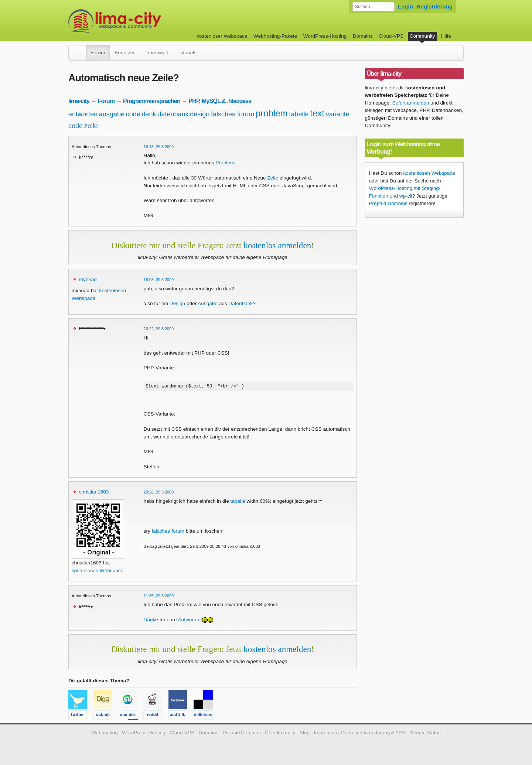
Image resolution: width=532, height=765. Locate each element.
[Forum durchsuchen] (374, 7)
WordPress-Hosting (325, 36)
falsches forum (233, 114)
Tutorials (187, 53)
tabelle (299, 114)
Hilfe (446, 36)
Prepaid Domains (388, 203)
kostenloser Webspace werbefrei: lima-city (142, 21)
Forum (98, 53)
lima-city (79, 101)
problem (272, 113)
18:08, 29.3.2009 (159, 280)
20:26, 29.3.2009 (159, 493)
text (317, 113)
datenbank (173, 114)
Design (177, 303)
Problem (225, 163)
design (200, 114)
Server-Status (425, 734)
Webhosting (105, 734)
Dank (150, 621)
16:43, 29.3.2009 (159, 147)
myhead (88, 279)
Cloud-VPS (391, 36)
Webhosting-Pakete (275, 36)
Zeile (272, 178)
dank (149, 114)
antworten (83, 114)
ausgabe (112, 114)
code (133, 114)
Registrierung (435, 6)
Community (422, 36)
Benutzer (125, 53)
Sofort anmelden (411, 103)
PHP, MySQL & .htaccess (220, 101)
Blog (305, 734)
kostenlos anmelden (277, 245)
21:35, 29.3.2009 (159, 597)
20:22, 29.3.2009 (159, 329)
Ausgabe (208, 303)
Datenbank (241, 303)
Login (405, 6)
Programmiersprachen (152, 101)
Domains (363, 36)
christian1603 (94, 493)
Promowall (156, 53)
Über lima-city (280, 734)
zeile (91, 126)
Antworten (189, 621)
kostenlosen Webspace (98, 572)
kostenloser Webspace (222, 36)
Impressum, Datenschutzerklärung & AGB (360, 734)
